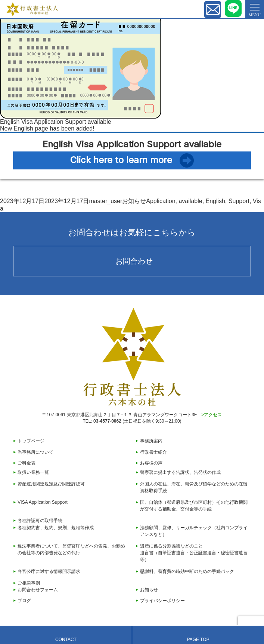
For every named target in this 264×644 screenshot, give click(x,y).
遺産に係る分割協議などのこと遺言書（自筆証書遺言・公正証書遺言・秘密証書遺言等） (194, 553)
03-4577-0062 (107, 421)
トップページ (31, 441)
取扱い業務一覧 (33, 472)
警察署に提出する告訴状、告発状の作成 (180, 472)
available (190, 201)
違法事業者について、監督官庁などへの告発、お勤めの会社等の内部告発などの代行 (71, 549)
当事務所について (35, 452)
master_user (105, 201)
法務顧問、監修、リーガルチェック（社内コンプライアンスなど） (194, 531)
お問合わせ (134, 261)
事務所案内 (151, 441)
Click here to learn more (121, 160)
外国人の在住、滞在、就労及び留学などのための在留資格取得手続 (194, 487)
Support (239, 201)
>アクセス (212, 415)
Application (161, 201)
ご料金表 (27, 463)
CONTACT (66, 640)
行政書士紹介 (153, 452)
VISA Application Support (42, 502)
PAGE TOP (198, 640)
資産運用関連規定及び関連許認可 (51, 484)
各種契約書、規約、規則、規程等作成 (56, 528)
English (215, 201)
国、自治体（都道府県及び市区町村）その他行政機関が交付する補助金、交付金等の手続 (194, 506)
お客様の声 (151, 463)
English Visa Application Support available (56, 122)
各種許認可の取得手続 (40, 521)
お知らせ (134, 201)
